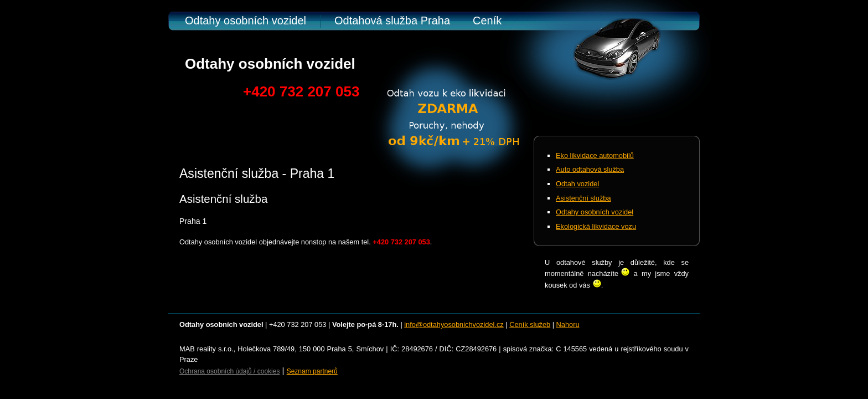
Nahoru (568, 324)
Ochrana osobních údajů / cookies (229, 371)
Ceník (487, 21)
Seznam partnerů (312, 371)
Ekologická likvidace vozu (596, 226)
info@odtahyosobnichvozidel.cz (454, 324)
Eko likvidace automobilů (595, 155)
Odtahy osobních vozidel (246, 21)
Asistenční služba (583, 198)
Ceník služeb (530, 324)
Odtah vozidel (577, 184)
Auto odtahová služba (590, 169)
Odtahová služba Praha (392, 21)
